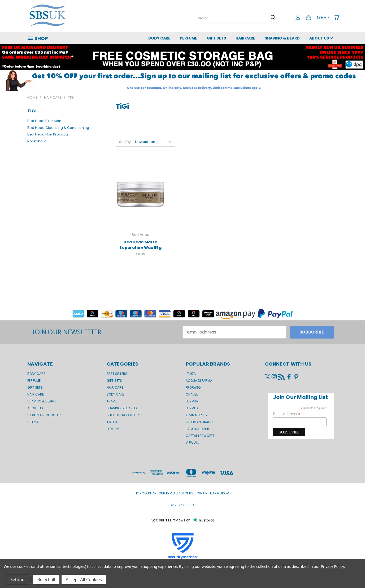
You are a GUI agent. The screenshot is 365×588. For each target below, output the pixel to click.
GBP (323, 17)
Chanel (192, 394)
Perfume (188, 38)
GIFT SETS (216, 38)
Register (53, 415)
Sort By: (125, 142)
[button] (183, 80)
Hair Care (245, 38)
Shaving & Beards (122, 408)
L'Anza (191, 374)
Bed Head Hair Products (48, 134)
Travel (112, 401)
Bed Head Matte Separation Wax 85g (140, 245)
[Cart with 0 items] (336, 17)
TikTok (112, 422)
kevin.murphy (197, 415)
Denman (192, 401)
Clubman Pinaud (199, 422)
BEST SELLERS (117, 374)
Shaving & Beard (282, 38)
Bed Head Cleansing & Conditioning (58, 128)
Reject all (46, 580)
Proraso (193, 387)
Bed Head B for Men (44, 121)
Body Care (159, 38)
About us (321, 38)
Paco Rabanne (198, 429)
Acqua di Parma (199, 381)
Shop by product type (125, 415)
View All (192, 443)
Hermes (192, 408)
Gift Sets (114, 381)
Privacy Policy (332, 566)
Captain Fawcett (200, 436)
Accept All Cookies (84, 580)
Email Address (286, 414)
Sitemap (34, 422)
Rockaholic (37, 141)
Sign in (33, 415)
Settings (18, 580)
